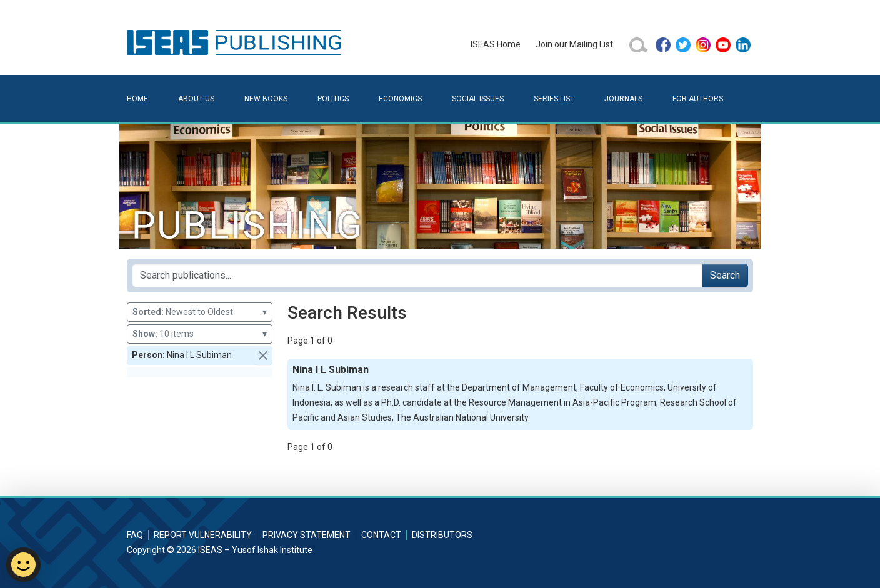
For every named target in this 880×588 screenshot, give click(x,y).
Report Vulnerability (203, 535)
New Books (266, 99)
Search (725, 275)
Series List (554, 99)
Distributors (442, 535)
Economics (400, 99)
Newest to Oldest (200, 312)
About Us (196, 99)
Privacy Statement (307, 535)
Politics (333, 99)
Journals (623, 99)
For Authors (698, 99)
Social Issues (478, 99)
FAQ (135, 535)
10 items (200, 334)
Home (137, 99)
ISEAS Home (496, 44)
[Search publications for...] (417, 276)
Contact (381, 535)
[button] (263, 356)
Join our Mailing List (574, 44)
